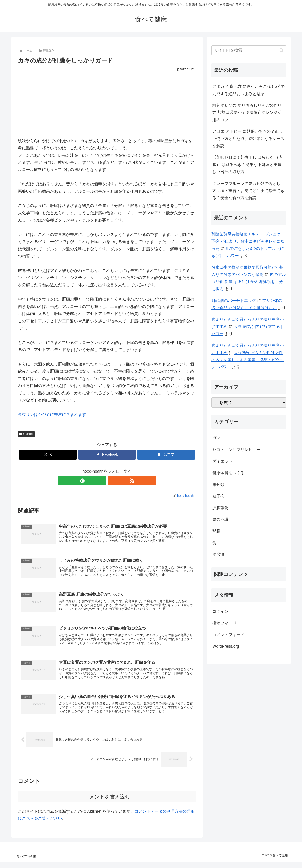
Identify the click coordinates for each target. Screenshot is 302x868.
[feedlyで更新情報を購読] (102, 481)
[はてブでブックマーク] (166, 455)
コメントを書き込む (107, 803)
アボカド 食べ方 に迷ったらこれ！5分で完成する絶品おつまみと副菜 (249, 90)
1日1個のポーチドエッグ (234, 301)
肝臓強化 (26, 434)
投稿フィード (224, 623)
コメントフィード (228, 635)
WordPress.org (226, 646)
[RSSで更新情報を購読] (112, 481)
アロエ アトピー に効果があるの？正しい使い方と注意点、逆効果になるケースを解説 (248, 139)
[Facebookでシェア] (107, 455)
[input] (249, 50)
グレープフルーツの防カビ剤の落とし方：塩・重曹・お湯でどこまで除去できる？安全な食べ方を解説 (248, 191)
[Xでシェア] (48, 455)
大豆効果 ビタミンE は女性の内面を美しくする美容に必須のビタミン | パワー (248, 360)
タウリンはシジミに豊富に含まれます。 (54, 415)
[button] (282, 50)
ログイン (220, 611)
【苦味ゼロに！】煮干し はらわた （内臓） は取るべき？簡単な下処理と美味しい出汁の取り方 (248, 165)
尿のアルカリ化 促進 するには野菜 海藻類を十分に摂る (249, 282)
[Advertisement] (107, 106)
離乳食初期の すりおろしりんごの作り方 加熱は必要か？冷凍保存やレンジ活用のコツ (247, 113)
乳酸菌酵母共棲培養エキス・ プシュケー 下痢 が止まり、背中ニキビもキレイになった (248, 241)
